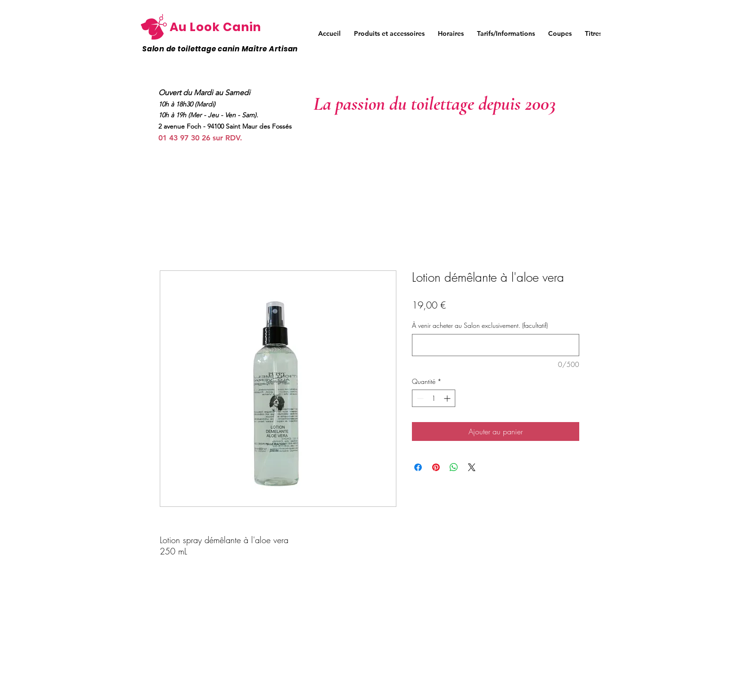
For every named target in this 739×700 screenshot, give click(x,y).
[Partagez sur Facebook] (418, 467)
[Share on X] (472, 467)
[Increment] (448, 398)
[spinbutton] (434, 398)
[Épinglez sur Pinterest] (436, 467)
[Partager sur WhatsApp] (454, 467)
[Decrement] (419, 398)
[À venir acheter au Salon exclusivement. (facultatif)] (496, 345)
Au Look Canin (215, 27)
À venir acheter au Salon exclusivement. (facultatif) (480, 325)
